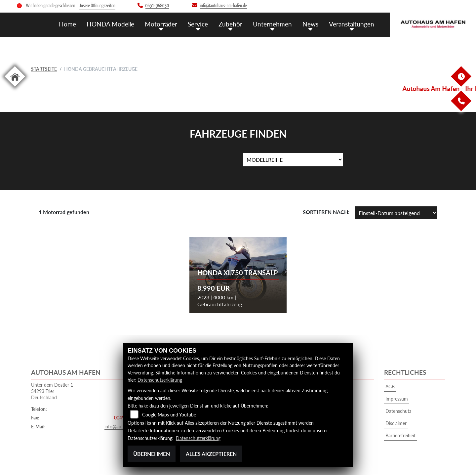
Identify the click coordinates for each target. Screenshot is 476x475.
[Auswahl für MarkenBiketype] (293, 160)
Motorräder (161, 24)
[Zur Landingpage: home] (15, 88)
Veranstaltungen (352, 24)
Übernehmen (152, 454)
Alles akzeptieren (211, 454)
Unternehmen (272, 24)
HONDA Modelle (110, 24)
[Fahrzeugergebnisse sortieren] (396, 213)
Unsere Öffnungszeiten (97, 6)
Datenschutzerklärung (160, 380)
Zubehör (230, 24)
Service (198, 24)
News (310, 24)
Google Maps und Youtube (169, 415)
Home (67, 24)
